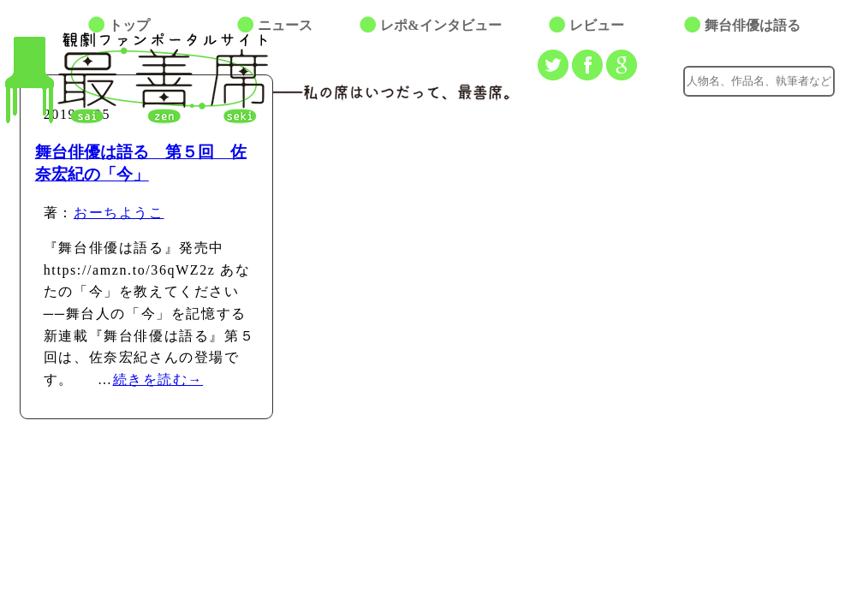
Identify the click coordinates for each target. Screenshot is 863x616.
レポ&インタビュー (440, 25)
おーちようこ (119, 213)
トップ (129, 25)
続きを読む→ (158, 379)
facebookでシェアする (587, 65)
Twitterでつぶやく (553, 65)
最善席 (150, 78)
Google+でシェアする (622, 65)
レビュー (597, 25)
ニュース (285, 25)
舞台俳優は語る (753, 25)
